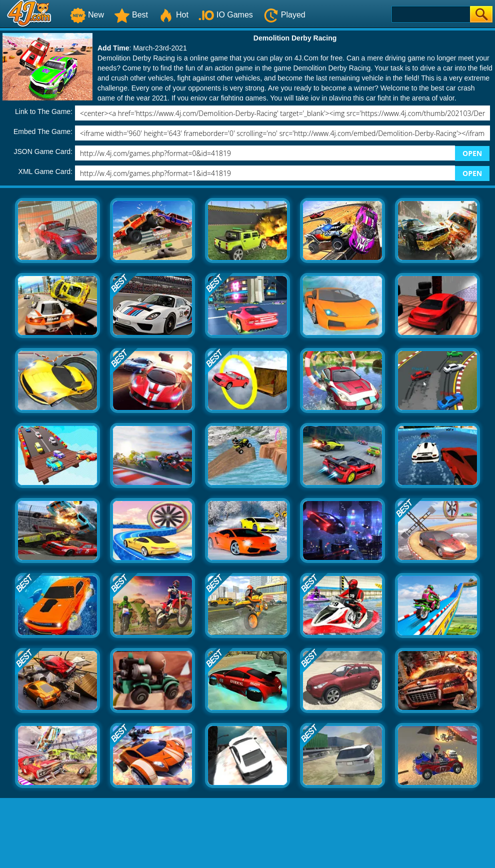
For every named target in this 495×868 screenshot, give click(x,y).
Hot (173, 15)
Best (131, 15)
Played (284, 15)
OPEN (472, 153)
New (87, 15)
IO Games (226, 15)
